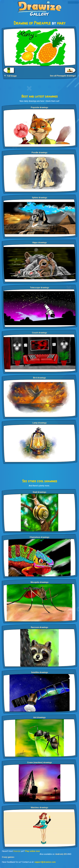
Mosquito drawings (40, 582)
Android (59, 854)
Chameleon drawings (39, 537)
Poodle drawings (39, 153)
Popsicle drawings (39, 107)
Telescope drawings (40, 288)
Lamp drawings (40, 423)
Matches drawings (39, 808)
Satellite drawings (40, 672)
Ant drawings (39, 717)
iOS (65, 854)
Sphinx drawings (40, 198)
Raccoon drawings (39, 627)
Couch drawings (39, 333)
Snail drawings (39, 492)
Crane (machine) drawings (39, 762)
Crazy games (8, 857)
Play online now (32, 851)
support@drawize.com (45, 862)
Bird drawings (39, 378)
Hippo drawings (40, 243)
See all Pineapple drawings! (63, 76)
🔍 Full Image (10, 76)
